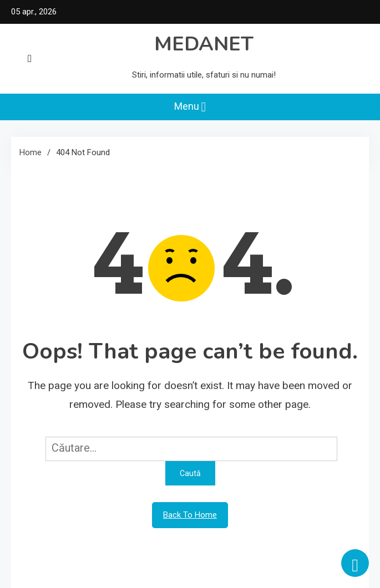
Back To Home (190, 515)
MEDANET (204, 44)
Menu (190, 107)
